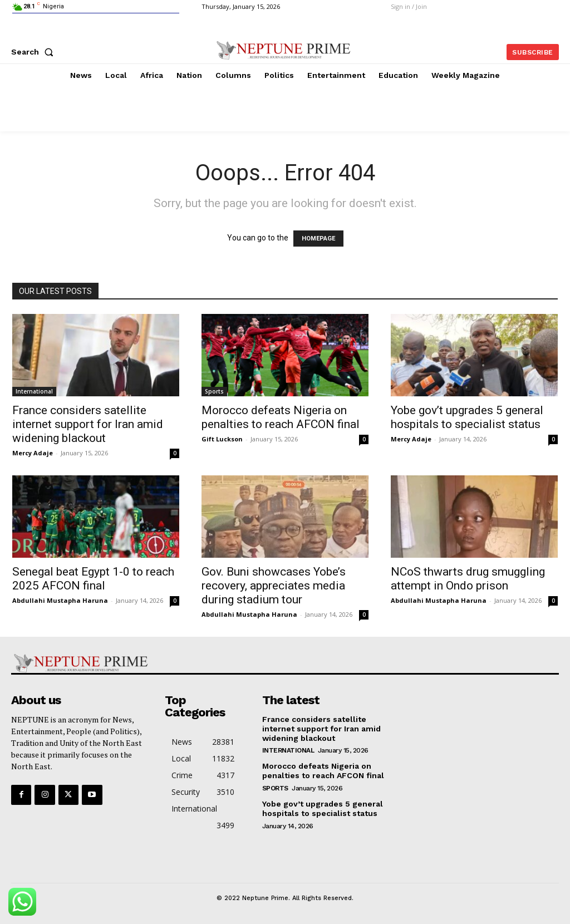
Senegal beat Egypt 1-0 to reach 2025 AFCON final (93, 579)
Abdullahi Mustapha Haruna (60, 600)
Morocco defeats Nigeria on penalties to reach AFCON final (281, 417)
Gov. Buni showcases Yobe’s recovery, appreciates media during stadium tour (274, 586)
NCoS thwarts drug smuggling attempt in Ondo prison (468, 579)
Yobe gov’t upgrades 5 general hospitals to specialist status (467, 417)
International (34, 391)
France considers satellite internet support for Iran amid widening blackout (88, 424)
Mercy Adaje (33, 453)
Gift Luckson (222, 439)
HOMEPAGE (318, 239)
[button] (35, 52)
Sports (214, 391)
